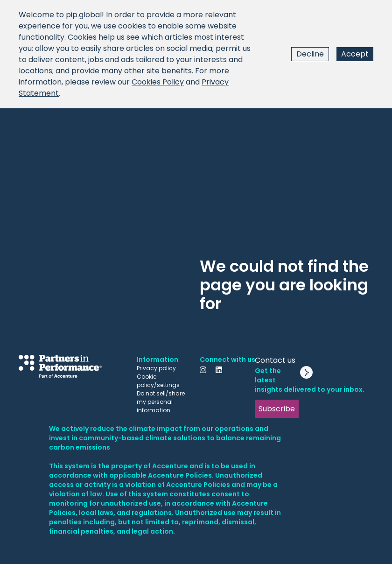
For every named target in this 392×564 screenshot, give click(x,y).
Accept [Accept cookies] (355, 54)
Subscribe (277, 409)
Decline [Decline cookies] (310, 54)
